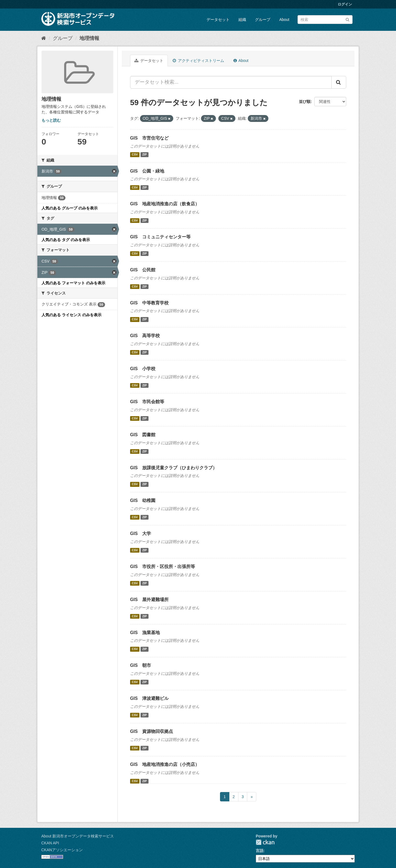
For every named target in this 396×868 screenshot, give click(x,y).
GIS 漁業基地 (145, 633)
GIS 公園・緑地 (147, 171)
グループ (263, 20)
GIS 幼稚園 (143, 500)
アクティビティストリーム (198, 61)
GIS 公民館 (143, 270)
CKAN (265, 842)
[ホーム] (44, 38)
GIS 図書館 (143, 435)
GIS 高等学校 (145, 336)
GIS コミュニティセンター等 (160, 237)
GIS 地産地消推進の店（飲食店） (165, 204)
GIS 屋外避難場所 (149, 600)
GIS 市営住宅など (149, 138)
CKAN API (50, 843)
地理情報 (89, 38)
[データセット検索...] (231, 82)
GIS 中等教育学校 (149, 303)
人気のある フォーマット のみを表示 (73, 283)
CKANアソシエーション (62, 850)
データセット (218, 20)
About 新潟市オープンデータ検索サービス (78, 836)
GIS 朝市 (141, 665)
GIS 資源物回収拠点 (152, 731)
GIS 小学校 (143, 369)
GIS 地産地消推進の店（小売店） (165, 764)
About (284, 20)
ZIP (144, 155)
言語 (260, 851)
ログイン (345, 4)
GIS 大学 (141, 533)
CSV (135, 155)
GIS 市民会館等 (147, 402)
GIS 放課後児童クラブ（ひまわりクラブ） (174, 468)
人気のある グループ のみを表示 (70, 208)
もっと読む (51, 120)
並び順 (305, 102)
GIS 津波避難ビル (149, 698)
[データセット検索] (325, 20)
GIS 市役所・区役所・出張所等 (163, 567)
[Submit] (347, 19)
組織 (242, 20)
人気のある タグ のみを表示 (66, 240)
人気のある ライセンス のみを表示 (71, 315)
